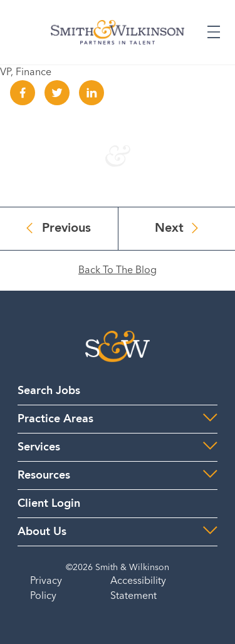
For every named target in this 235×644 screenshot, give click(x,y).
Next (169, 229)
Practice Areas (55, 419)
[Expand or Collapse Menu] (214, 32)
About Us (42, 532)
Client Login (49, 504)
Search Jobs (49, 391)
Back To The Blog (118, 271)
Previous (66, 229)
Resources (44, 475)
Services (39, 447)
